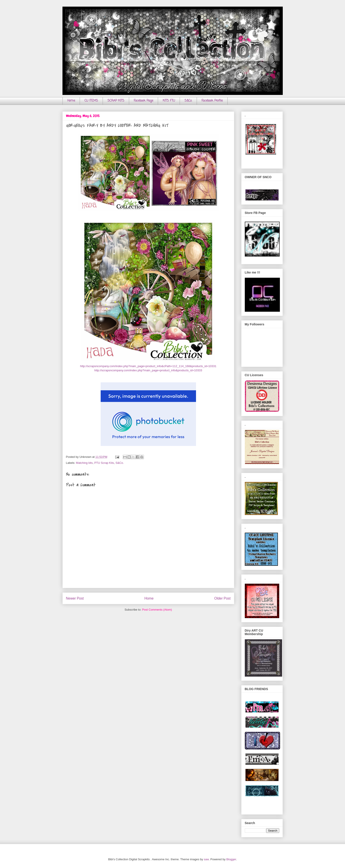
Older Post (222, 598)
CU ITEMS (91, 101)
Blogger (231, 859)
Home (71, 101)
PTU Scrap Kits (104, 463)
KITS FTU (169, 101)
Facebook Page (143, 101)
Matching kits (84, 463)
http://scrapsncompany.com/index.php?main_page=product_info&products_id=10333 (148, 370)
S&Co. (188, 101)
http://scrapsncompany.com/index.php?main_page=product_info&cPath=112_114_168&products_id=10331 (148, 366)
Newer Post (75, 598)
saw (206, 859)
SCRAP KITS (116, 101)
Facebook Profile (212, 101)
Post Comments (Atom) (157, 610)
